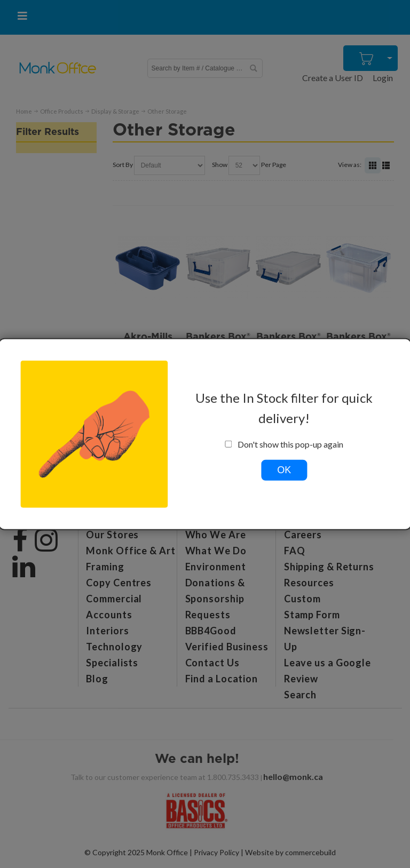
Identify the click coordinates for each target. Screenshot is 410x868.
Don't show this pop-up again (284, 444)
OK (284, 469)
